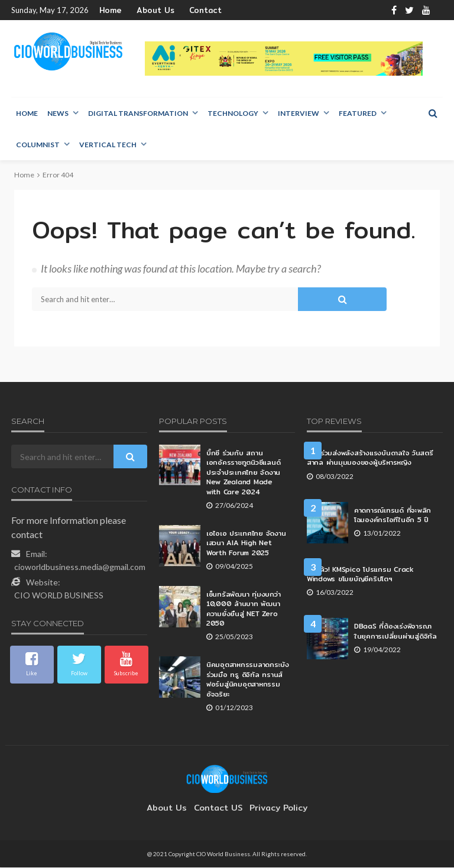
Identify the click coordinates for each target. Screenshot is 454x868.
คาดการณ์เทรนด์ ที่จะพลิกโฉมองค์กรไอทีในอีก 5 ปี (392, 515)
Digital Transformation (138, 114)
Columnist (38, 145)
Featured (358, 114)
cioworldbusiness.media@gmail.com (80, 567)
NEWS (58, 114)
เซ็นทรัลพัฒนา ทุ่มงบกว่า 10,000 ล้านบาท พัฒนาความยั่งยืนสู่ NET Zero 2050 (243, 609)
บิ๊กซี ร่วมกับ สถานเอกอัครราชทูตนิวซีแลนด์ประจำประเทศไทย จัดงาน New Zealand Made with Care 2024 (244, 473)
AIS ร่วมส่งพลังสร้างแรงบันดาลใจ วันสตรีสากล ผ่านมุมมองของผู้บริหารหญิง (367, 458)
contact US (218, 808)
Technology (233, 114)
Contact (192, 10)
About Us (149, 10)
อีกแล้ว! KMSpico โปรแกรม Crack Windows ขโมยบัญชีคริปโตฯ (371, 574)
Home (110, 10)
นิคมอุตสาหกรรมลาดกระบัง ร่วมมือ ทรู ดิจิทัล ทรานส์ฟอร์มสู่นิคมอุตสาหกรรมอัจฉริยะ (247, 679)
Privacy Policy (273, 808)
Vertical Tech (108, 145)
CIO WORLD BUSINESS (59, 596)
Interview (299, 114)
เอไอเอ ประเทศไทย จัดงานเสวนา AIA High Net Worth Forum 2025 (245, 543)
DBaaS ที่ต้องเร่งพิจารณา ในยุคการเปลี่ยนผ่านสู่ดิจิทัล (394, 631)
